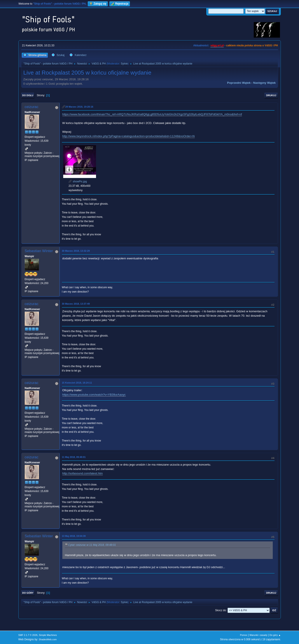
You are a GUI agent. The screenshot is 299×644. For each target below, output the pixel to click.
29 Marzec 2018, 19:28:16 (79, 107)
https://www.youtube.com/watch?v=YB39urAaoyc (94, 395)
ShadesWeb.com (48, 639)
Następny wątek (265, 83)
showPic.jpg (78, 182)
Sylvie (124, 64)
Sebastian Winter (39, 251)
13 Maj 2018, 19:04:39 (74, 536)
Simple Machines (48, 635)
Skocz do (221, 610)
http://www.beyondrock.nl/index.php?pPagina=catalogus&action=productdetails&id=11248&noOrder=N (129, 136)
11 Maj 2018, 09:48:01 (74, 457)
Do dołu (28, 95)
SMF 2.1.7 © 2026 (28, 635)
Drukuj (271, 95)
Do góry (28, 593)
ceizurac (32, 107)
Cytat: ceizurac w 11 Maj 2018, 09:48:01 (92, 545)
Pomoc (244, 635)
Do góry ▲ (275, 635)
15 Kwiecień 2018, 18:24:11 (77, 383)
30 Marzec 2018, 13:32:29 (76, 251)
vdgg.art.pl (217, 45)
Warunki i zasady (259, 635)
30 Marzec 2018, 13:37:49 (76, 304)
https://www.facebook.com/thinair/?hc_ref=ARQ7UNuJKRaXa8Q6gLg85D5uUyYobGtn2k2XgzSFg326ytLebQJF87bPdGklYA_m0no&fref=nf (152, 114)
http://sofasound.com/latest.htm (83, 473)
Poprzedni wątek (239, 83)
